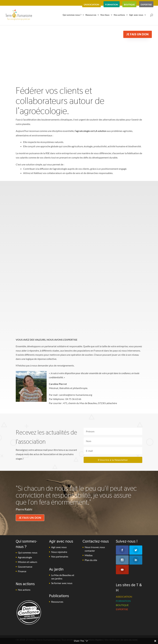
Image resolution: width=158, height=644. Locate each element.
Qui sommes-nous (28, 552)
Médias (89, 555)
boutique (129, 5)
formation (112, 5)
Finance (22, 571)
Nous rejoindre (59, 552)
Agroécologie (25, 557)
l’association (91, 5)
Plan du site (91, 560)
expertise (146, 5)
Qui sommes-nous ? (72, 15)
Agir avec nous (136, 15)
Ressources (91, 15)
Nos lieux (105, 15)
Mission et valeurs (28, 562)
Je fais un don (30, 518)
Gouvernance (25, 567)
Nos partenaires (60, 556)
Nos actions (119, 15)
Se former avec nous (62, 583)
